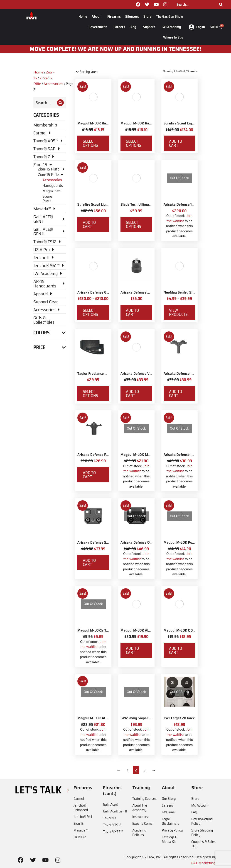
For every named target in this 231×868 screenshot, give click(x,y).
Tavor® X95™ (113, 832)
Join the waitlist (180, 218)
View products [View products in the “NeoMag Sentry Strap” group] (178, 312)
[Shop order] (95, 72)
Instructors (140, 817)
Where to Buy (173, 37)
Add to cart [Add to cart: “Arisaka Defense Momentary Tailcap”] (132, 312)
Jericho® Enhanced (81, 808)
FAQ (194, 812)
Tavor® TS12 (112, 825)
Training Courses (144, 799)
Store (147, 16)
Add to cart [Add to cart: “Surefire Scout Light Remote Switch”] (176, 143)
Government (99, 27)
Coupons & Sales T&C (203, 844)
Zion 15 (79, 823)
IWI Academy (172, 27)
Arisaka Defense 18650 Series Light (192, 204)
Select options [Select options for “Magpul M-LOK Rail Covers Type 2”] (90, 143)
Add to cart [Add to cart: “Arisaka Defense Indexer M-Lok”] (176, 394)
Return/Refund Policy (202, 821)
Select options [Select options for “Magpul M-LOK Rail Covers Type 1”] (134, 143)
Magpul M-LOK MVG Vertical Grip (147, 455)
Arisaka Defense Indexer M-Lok (188, 374)
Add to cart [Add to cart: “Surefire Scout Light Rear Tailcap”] (89, 224)
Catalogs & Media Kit (170, 839)
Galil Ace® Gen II (115, 811)
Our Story (169, 799)
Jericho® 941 (83, 817)
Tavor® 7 (110, 818)
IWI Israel (169, 812)
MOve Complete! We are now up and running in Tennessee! (116, 49)
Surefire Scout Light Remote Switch (192, 123)
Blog (134, 27)
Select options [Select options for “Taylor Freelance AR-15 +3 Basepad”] (90, 394)
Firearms (114, 16)
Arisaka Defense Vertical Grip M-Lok (149, 374)
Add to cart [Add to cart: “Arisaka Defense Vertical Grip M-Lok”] (132, 394)
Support (150, 27)
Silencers (132, 16)
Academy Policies (139, 833)
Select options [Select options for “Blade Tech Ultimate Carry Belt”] (134, 224)
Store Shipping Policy (202, 833)
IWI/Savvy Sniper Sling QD (141, 718)
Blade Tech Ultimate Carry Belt (145, 204)
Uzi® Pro (80, 837)
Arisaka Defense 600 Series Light (104, 292)
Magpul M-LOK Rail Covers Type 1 (147, 123)
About (97, 16)
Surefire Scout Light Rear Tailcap (103, 204)
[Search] (221, 5)
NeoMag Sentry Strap (181, 292)
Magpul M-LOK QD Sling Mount (188, 630)
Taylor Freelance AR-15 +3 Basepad (105, 374)
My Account (200, 805)
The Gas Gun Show (170, 16)
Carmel (79, 799)
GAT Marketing (203, 863)
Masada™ (81, 830)
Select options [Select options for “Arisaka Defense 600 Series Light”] (90, 312)
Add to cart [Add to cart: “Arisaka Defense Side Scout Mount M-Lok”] (89, 562)
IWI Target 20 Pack (179, 718)
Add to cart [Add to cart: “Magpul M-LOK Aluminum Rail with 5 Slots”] (132, 650)
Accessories (53, 84)
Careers (119, 27)
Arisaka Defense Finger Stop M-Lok (105, 455)
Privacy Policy (172, 830)
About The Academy (140, 808)
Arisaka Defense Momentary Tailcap (149, 292)
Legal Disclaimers (171, 821)
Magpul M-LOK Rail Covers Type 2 (104, 123)
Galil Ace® (111, 804)
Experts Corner (143, 823)
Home (83, 16)
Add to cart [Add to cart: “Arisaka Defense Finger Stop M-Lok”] (89, 475)
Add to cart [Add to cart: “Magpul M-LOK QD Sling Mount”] (176, 650)
